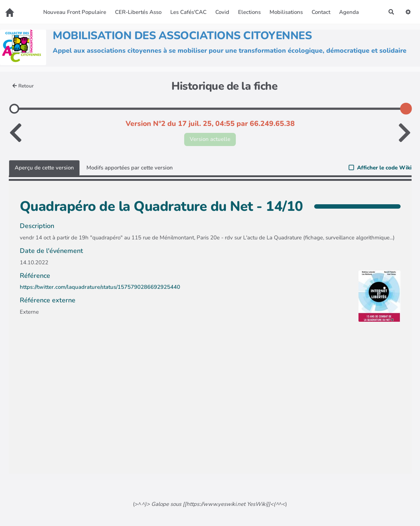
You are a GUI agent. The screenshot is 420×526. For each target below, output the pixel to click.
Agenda (349, 12)
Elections (249, 12)
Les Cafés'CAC (188, 12)
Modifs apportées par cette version (130, 168)
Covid (222, 12)
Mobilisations (286, 12)
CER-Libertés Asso (138, 12)
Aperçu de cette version (44, 168)
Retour (23, 86)
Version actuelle (210, 139)
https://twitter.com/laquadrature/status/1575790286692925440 (100, 287)
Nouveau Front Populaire (75, 12)
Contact (321, 12)
